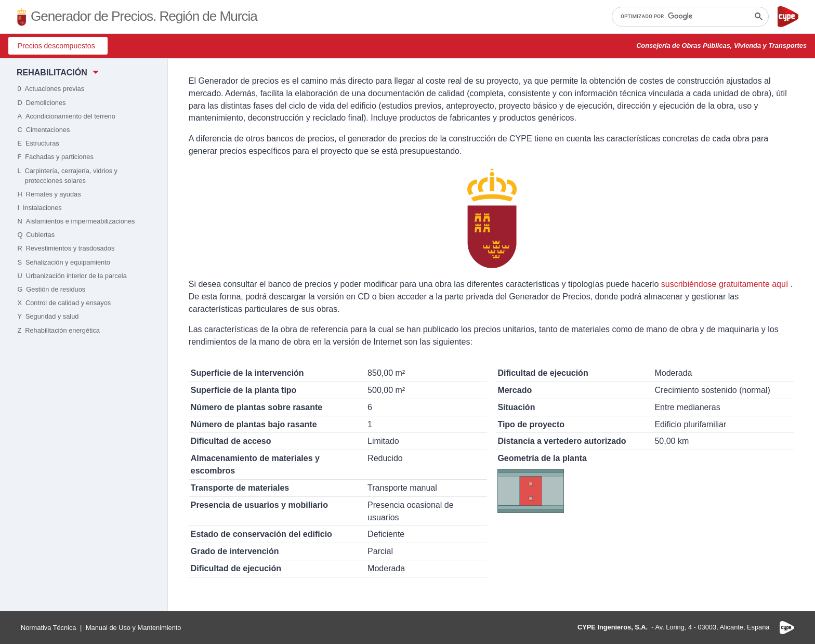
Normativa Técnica (48, 628)
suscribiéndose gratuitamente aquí (725, 284)
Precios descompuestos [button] (56, 46)
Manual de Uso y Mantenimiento (134, 628)
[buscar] (689, 17)
